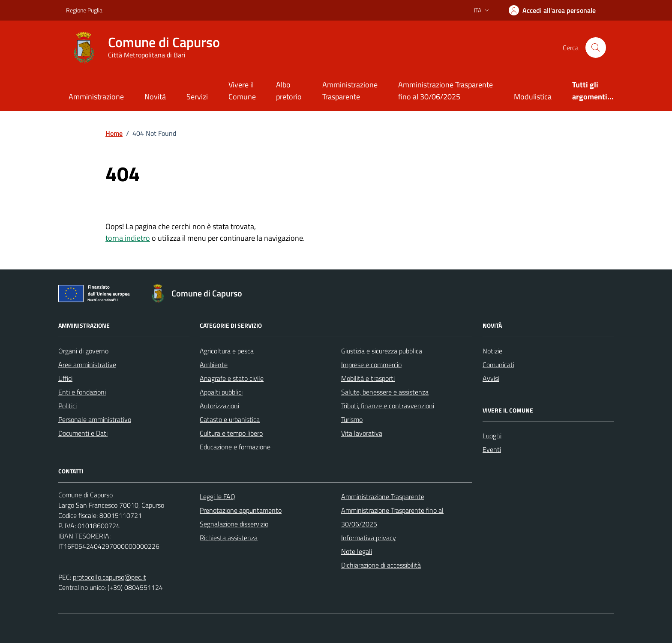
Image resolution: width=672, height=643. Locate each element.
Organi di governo (83, 351)
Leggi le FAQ (217, 496)
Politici (67, 406)
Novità (155, 97)
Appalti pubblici (221, 392)
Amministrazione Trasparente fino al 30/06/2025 (445, 91)
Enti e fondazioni (82, 392)
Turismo (352, 419)
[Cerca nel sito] (596, 48)
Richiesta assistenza (229, 538)
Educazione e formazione (235, 447)
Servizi (197, 97)
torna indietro (128, 238)
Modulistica (533, 97)
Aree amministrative (87, 365)
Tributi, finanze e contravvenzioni (388, 406)
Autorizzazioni (219, 406)
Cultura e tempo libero (231, 433)
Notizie (492, 351)
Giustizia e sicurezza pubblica (382, 351)
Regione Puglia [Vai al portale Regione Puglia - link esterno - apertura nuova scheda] (84, 10)
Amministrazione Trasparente (350, 91)
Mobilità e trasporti (368, 378)
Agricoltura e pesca (227, 351)
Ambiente (214, 365)
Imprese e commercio (371, 365)
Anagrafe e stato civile (232, 378)
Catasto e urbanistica (230, 419)
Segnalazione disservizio (234, 524)
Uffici (65, 378)
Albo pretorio (289, 91)
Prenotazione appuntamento (241, 510)
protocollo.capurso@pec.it (109, 577)
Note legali (357, 551)
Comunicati (498, 365)
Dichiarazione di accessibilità (381, 565)
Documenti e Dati (83, 433)
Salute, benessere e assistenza (385, 392)
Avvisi (491, 378)
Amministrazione (96, 97)
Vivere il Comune (242, 91)
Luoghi (492, 436)
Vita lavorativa (362, 433)
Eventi (492, 449)
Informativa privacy (369, 538)
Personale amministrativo (95, 419)
